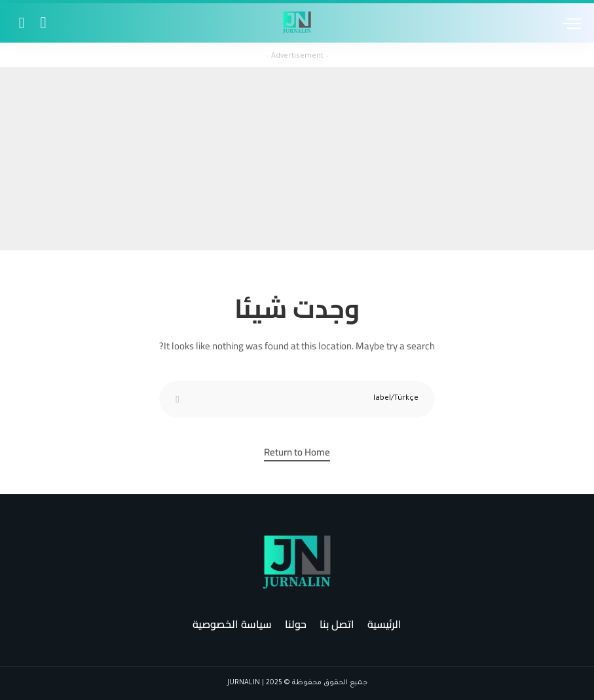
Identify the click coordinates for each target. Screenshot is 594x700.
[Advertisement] (297, 159)
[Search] (21, 23)
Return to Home (297, 453)
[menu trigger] (568, 23)
